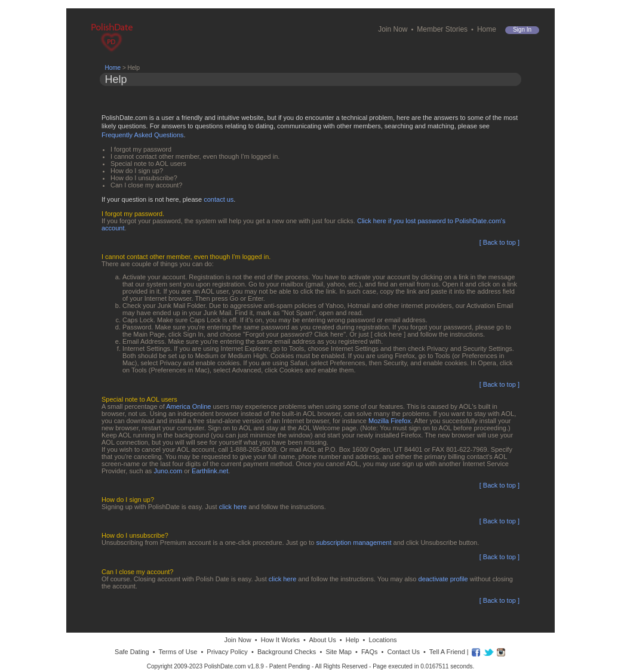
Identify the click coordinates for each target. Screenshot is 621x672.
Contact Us (404, 652)
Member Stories (442, 29)
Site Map (338, 652)
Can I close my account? (146, 185)
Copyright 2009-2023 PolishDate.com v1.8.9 (205, 666)
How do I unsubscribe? (144, 178)
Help (353, 640)
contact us (219, 199)
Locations (382, 640)
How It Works (280, 640)
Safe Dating (132, 652)
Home (487, 29)
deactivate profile (443, 579)
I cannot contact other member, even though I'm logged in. (195, 156)
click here (233, 507)
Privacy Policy (227, 652)
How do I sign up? (137, 171)
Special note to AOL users (148, 164)
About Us (322, 640)
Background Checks (287, 652)
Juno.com (168, 471)
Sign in (522, 30)
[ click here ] (388, 334)
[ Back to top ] (499, 242)
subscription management (354, 542)
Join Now (393, 29)
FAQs (370, 652)
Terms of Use (178, 652)
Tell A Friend (447, 652)
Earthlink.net (210, 471)
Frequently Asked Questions (143, 135)
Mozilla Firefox (390, 421)
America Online (188, 406)
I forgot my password (141, 149)
